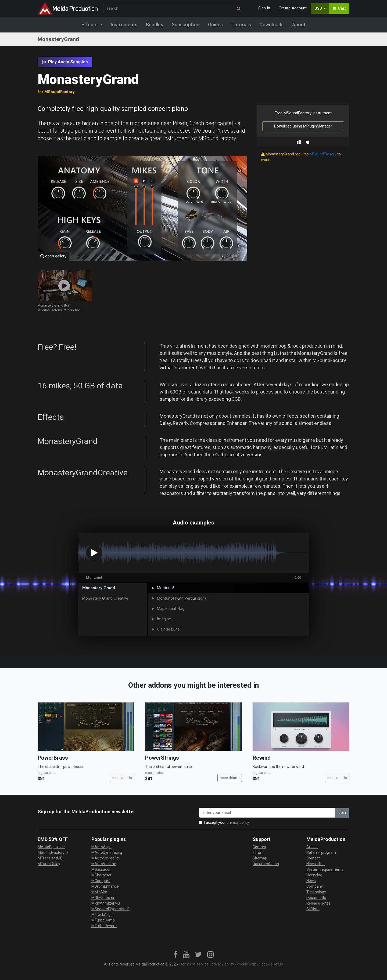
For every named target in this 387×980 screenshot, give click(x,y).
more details (122, 778)
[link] (175, 955)
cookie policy (248, 964)
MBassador (101, 869)
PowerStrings (162, 758)
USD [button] (318, 8)
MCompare (101, 881)
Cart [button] (339, 8)
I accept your (227, 822)
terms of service (195, 964)
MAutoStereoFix (105, 858)
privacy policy (238, 822)
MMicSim (99, 892)
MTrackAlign (102, 915)
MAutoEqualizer (51, 847)
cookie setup (272, 964)
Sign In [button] (264, 8)
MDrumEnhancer (106, 886)
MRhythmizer (103, 898)
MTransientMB (50, 858)
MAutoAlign (101, 847)
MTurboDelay (49, 864)
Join (342, 813)
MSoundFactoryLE (53, 853)
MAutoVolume (104, 864)
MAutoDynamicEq (107, 853)
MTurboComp (103, 920)
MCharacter (101, 875)
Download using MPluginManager (303, 126)
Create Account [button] (293, 8)
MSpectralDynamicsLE (110, 909)
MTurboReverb (104, 926)
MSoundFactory (323, 154)
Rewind (262, 758)
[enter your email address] (267, 813)
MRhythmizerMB (106, 903)
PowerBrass (53, 758)
